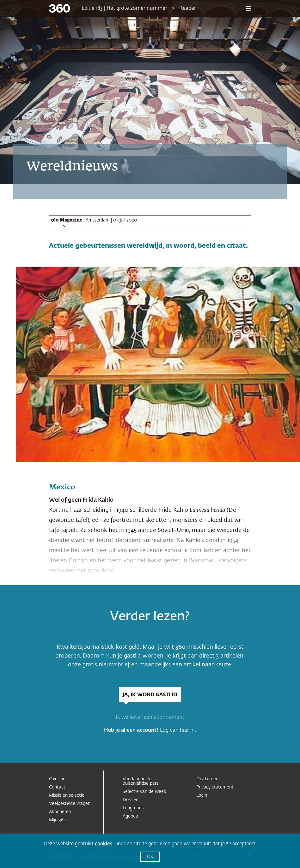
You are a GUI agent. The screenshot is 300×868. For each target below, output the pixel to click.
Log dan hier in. (178, 730)
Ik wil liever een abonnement (150, 717)
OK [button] (150, 857)
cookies (104, 844)
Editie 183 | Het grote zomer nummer (124, 9)
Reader (188, 9)
